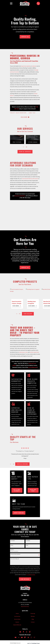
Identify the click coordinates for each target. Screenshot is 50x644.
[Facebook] (23, 632)
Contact (33, 622)
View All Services (25, 152)
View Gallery (28, 314)
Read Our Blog (33, 491)
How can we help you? (15, 559)
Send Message (25, 579)
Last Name (28, 541)
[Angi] (30, 632)
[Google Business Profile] (20, 632)
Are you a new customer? (16, 555)
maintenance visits (23, 353)
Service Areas (17, 619)
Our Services (17, 617)
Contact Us (25, 37)
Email (27, 545)
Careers (17, 622)
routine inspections (34, 353)
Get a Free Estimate (17, 491)
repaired (28, 66)
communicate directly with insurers (30, 179)
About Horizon (19, 513)
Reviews (33, 617)
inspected (23, 66)
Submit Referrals (17, 625)
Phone (12, 545)
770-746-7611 (25, 596)
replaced (34, 66)
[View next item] (26, 147)
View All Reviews (22, 464)
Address (12, 550)
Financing (33, 614)
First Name (13, 541)
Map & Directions (25, 607)
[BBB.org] (27, 632)
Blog (33, 619)
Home (17, 614)
